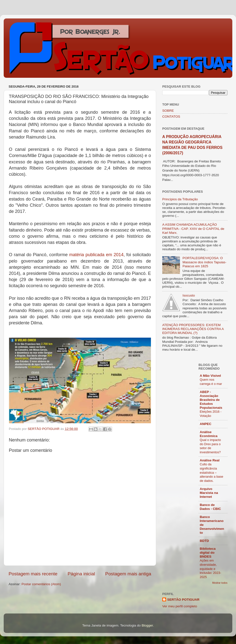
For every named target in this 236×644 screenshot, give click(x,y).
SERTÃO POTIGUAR (183, 600)
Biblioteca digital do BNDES (208, 553)
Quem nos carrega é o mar (211, 382)
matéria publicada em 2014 (96, 255)
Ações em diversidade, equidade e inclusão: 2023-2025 (211, 569)
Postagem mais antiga (128, 574)
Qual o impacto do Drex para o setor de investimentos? (210, 446)
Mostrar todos (220, 583)
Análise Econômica (209, 434)
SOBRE (168, 111)
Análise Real (210, 460)
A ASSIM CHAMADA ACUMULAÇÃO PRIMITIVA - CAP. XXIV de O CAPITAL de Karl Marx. (193, 228)
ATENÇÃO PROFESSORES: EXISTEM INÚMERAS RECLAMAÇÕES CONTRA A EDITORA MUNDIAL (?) (193, 329)
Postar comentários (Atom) (41, 584)
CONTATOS (171, 117)
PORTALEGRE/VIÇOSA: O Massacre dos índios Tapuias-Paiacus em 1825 (204, 262)
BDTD (205, 541)
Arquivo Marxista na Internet (209, 493)
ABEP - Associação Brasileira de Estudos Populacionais (211, 400)
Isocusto (189, 295)
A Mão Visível (210, 376)
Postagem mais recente (33, 574)
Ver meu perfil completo (180, 606)
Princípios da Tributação (180, 199)
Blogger (147, 625)
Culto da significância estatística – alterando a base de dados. (212, 472)
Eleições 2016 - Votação (211, 414)
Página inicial (81, 574)
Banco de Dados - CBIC (210, 507)
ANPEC (206, 424)
